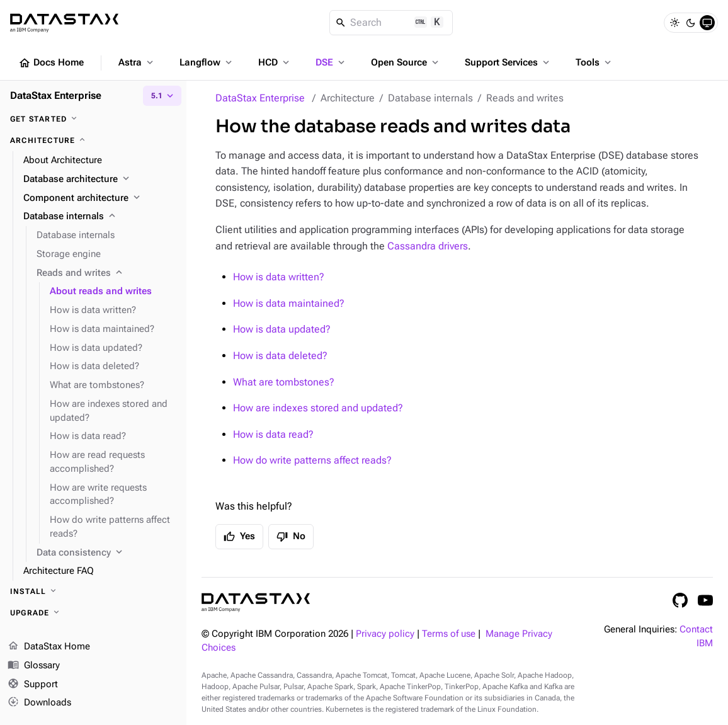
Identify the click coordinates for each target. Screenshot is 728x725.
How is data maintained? (289, 303)
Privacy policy (385, 634)
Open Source (406, 62)
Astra (137, 62)
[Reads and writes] (106, 273)
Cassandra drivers (428, 246)
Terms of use (449, 634)
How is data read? (273, 434)
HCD (275, 62)
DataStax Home (49, 647)
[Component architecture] (100, 198)
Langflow (207, 62)
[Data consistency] (106, 553)
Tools (594, 62)
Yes (239, 537)
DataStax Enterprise (260, 98)
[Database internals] (100, 217)
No (291, 537)
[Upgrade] (93, 613)
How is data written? (279, 277)
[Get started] (93, 119)
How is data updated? (282, 329)
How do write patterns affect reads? (312, 460)
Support (33, 685)
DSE (331, 62)
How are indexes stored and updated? (318, 408)
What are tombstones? (284, 382)
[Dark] (691, 23)
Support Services (508, 62)
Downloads (39, 703)
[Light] (674, 23)
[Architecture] (93, 140)
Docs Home (51, 63)
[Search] (391, 23)
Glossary (34, 666)
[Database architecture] (100, 180)
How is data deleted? (280, 356)
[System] (707, 23)
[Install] (93, 591)
